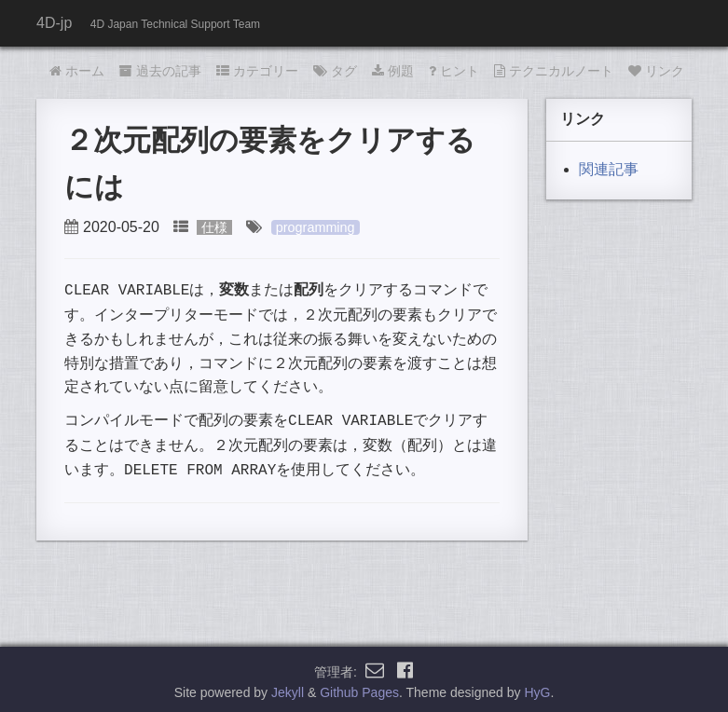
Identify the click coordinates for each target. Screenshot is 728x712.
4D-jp (54, 23)
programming (316, 227)
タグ (335, 71)
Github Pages (359, 688)
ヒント (454, 71)
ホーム (77, 71)
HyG (537, 688)
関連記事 (609, 169)
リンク (656, 71)
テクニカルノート (554, 71)
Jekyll (288, 688)
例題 (393, 71)
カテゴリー (257, 71)
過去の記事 (160, 71)
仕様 (214, 227)
